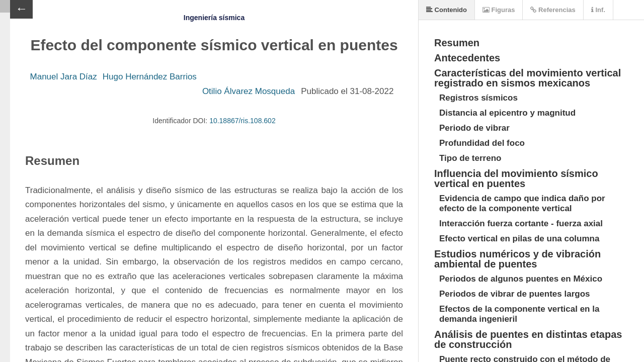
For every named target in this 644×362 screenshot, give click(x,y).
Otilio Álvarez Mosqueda (249, 91)
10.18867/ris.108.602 (243, 121)
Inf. (598, 10)
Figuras (499, 10)
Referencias (553, 10)
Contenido (447, 10)
